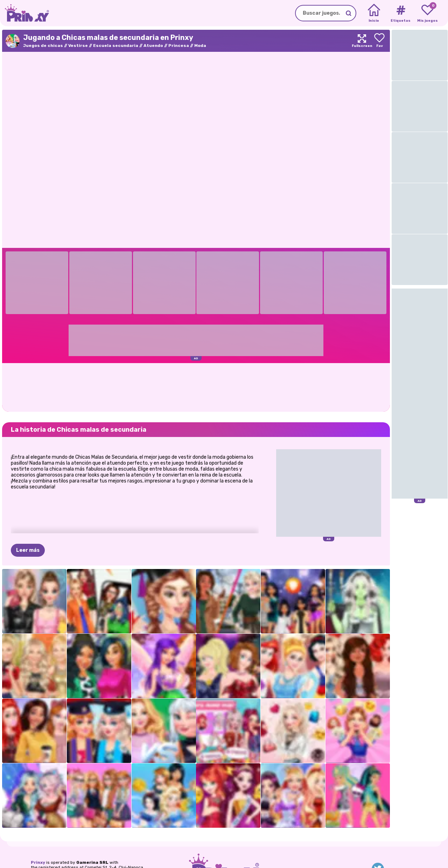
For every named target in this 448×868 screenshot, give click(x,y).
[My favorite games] (428, 13)
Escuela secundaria (116, 46)
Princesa (179, 46)
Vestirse (78, 46)
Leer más (28, 550)
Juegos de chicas (43, 46)
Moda (200, 46)
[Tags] (401, 13)
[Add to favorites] (379, 41)
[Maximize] (362, 41)
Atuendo (153, 46)
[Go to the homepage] (24, 13)
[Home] (374, 13)
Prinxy (38, 862)
